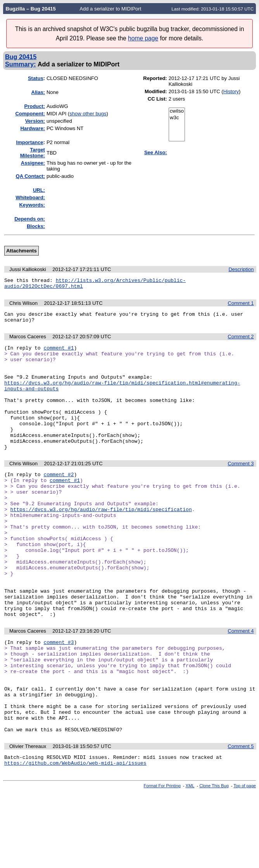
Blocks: (36, 226)
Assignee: (33, 163)
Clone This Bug (214, 861)
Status (36, 78)
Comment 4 (241, 686)
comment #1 (59, 353)
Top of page (245, 861)
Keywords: (32, 205)
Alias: (38, 92)
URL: (39, 190)
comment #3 (59, 698)
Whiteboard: (30, 197)
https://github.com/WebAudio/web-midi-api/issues (75, 838)
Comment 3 (241, 489)
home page (143, 38)
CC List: (157, 99)
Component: (30, 114)
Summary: (20, 64)
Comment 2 (241, 341)
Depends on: (30, 219)
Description (241, 269)
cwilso (177, 111)
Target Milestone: (33, 153)
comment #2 (59, 501)
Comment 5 (241, 820)
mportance (30, 142)
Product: (35, 106)
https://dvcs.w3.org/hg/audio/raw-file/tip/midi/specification (101, 543)
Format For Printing (162, 861)
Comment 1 (241, 305)
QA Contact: (30, 176)
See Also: (156, 152)
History (231, 91)
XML (190, 861)
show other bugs (88, 114)
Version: (35, 121)
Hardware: (33, 128)
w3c (177, 118)
